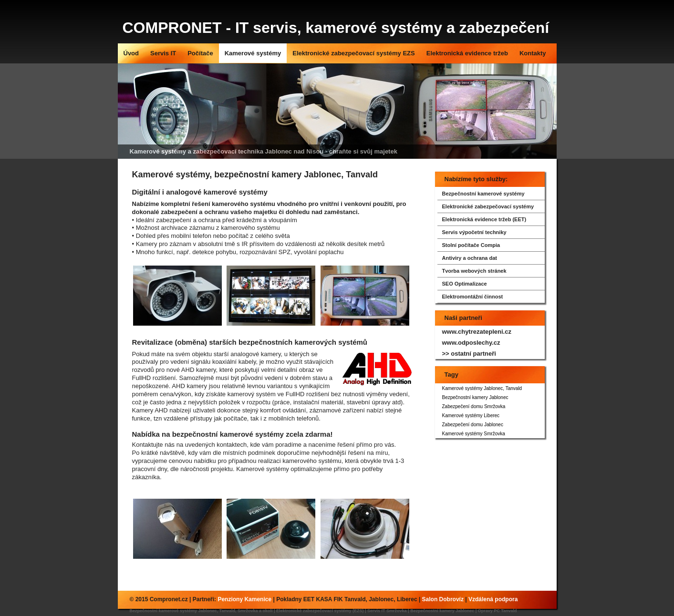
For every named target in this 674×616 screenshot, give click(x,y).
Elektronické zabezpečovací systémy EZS (354, 53)
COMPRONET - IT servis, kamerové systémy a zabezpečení (336, 28)
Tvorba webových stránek (474, 271)
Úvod (131, 53)
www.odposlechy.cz (471, 343)
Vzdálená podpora (493, 599)
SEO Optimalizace (465, 284)
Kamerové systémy (253, 53)
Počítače (200, 53)
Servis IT (163, 53)
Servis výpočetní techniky (474, 232)
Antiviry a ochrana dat (470, 258)
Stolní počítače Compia (471, 245)
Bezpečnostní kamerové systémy (483, 194)
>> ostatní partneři (469, 354)
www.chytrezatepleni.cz (477, 332)
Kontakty (533, 53)
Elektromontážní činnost (473, 297)
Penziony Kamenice (244, 599)
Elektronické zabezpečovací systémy (488, 206)
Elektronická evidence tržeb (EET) (484, 219)
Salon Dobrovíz (443, 599)
